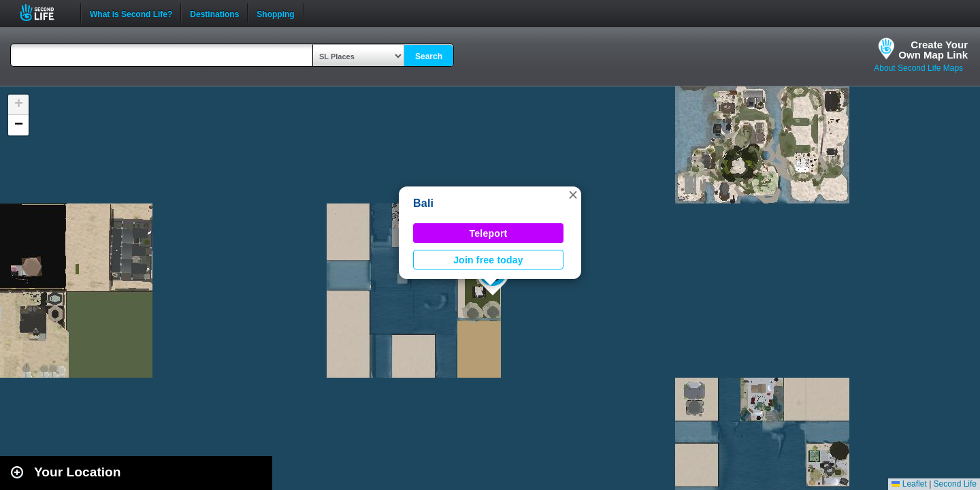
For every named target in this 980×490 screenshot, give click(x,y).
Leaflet (909, 484)
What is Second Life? (131, 13)
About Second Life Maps (918, 68)
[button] (573, 195)
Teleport (489, 233)
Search (429, 56)
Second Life (45, 13)
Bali (423, 203)
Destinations (214, 13)
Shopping (275, 13)
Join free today (488, 260)
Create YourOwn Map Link (933, 50)
